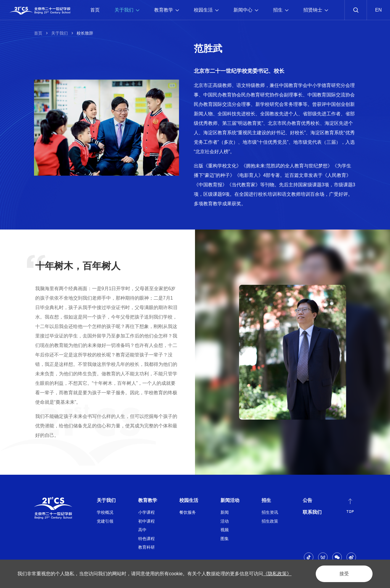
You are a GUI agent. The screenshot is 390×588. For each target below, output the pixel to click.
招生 (281, 10)
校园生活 (206, 10)
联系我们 (312, 512)
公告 (307, 500)
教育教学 (167, 10)
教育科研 (146, 547)
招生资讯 (270, 512)
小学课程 (146, 512)
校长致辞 (85, 33)
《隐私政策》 (277, 574)
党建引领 (105, 521)
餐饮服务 (188, 512)
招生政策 (270, 521)
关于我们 (127, 10)
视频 (225, 530)
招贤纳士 (316, 10)
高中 (142, 530)
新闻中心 (246, 10)
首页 (95, 10)
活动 (225, 521)
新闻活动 (230, 500)
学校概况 (105, 512)
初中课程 (146, 521)
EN (378, 10)
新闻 (225, 512)
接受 (344, 574)
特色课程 (146, 539)
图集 (225, 539)
